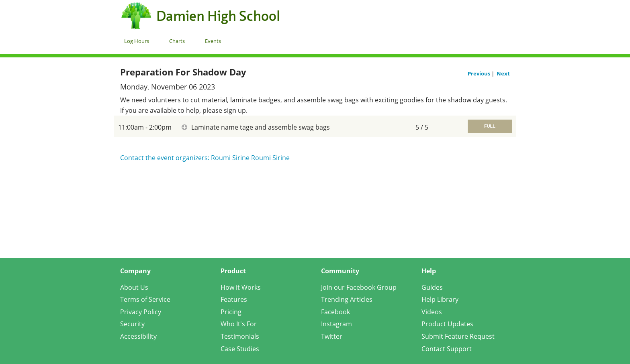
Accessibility (138, 336)
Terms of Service (145, 299)
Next (503, 73)
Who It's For (239, 324)
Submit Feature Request (458, 336)
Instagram (336, 324)
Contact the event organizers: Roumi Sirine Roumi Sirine (205, 158)
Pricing (231, 312)
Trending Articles (347, 299)
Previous (480, 73)
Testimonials (240, 336)
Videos (432, 312)
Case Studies (240, 349)
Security (132, 324)
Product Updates (447, 324)
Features (234, 299)
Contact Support (447, 349)
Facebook (335, 312)
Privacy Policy (141, 312)
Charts (177, 41)
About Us (134, 287)
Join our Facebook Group (359, 287)
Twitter (332, 336)
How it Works (241, 287)
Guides (432, 287)
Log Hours (137, 41)
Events (213, 41)
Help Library (440, 299)
